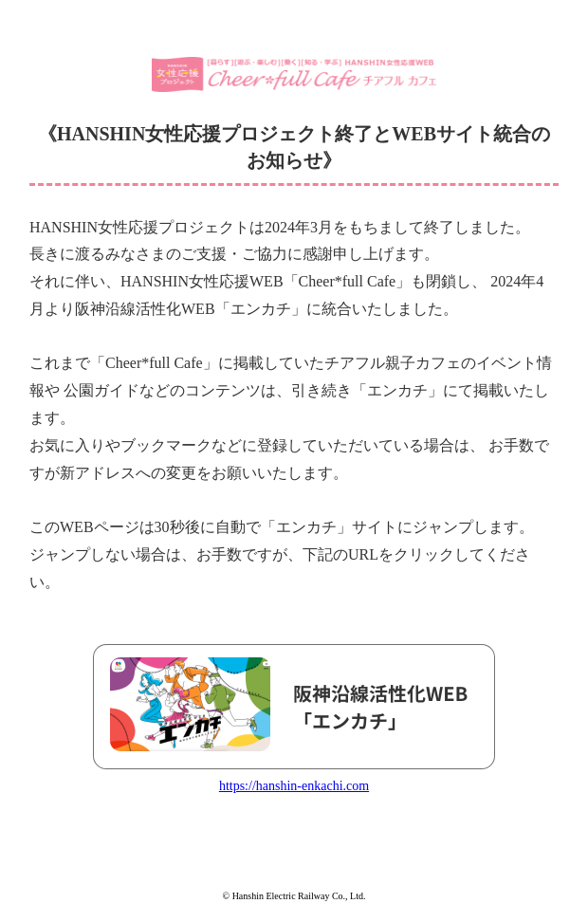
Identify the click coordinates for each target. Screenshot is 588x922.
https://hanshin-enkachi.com (294, 786)
